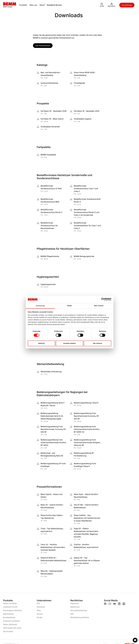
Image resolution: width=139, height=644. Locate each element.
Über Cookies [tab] (99, 306)
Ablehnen (41, 343)
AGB (72, 614)
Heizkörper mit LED (10, 607)
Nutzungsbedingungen (79, 610)
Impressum (74, 603)
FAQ (38, 603)
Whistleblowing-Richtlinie (80, 617)
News (39, 610)
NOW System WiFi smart (12, 628)
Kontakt (40, 617)
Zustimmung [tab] (40, 306)
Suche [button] (102, 5)
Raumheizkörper (9, 617)
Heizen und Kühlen (10, 603)
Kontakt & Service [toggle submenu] (54, 5)
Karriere (40, 614)
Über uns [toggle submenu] (33, 5)
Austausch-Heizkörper (11, 621)
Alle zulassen (97, 343)
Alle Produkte (8, 631)
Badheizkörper (8, 614)
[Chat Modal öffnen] (135, 640)
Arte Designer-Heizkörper (13, 610)
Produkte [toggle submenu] (23, 5)
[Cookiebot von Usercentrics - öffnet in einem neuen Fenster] (103, 299)
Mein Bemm (112, 5)
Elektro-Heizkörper (10, 624)
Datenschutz (75, 607)
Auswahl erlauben (69, 343)
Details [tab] (70, 306)
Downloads (41, 607)
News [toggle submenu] (42, 5)
